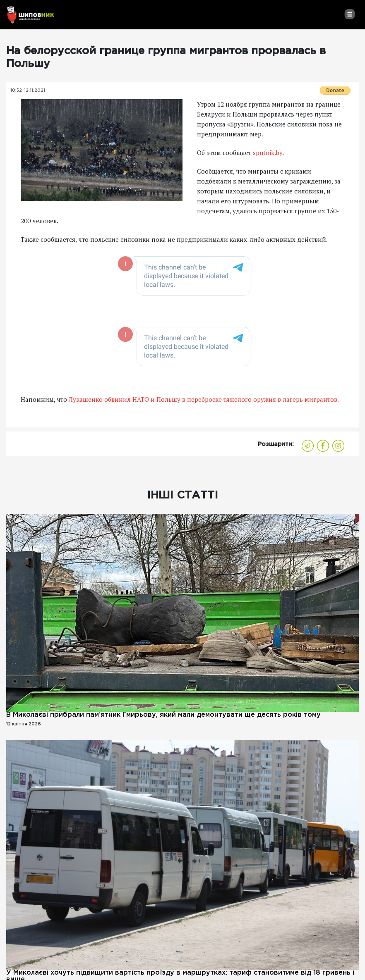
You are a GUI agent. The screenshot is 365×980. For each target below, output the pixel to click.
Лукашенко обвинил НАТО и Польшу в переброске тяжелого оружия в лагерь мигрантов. (204, 399)
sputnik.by (268, 153)
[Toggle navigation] (349, 14)
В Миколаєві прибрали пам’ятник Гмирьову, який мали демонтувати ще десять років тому (163, 715)
